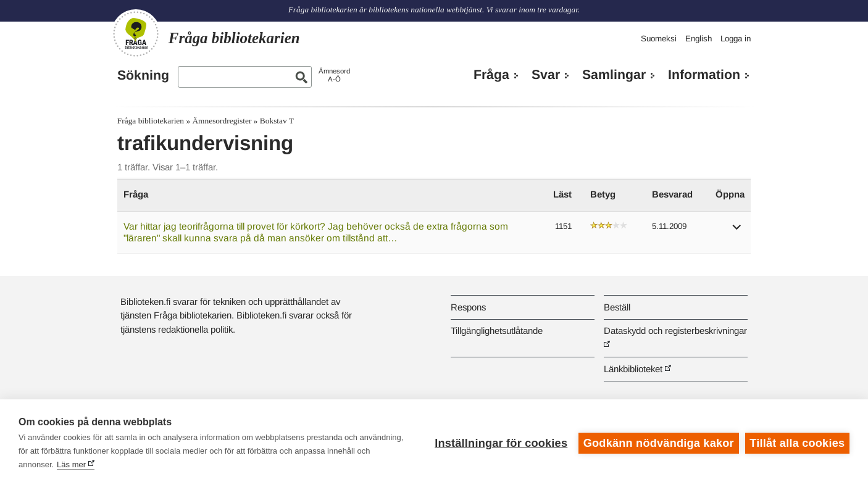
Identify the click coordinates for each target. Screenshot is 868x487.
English (699, 39)
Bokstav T (277, 121)
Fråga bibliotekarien (151, 121)
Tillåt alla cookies (797, 443)
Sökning (143, 75)
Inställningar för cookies (501, 443)
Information (704, 75)
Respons (468, 307)
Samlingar (614, 75)
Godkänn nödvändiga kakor (659, 443)
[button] (737, 231)
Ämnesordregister (222, 121)
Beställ (617, 307)
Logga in (736, 39)
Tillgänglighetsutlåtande (497, 331)
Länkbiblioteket (633, 369)
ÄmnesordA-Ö (334, 75)
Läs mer (71, 464)
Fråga (491, 75)
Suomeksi (659, 39)
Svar (546, 75)
